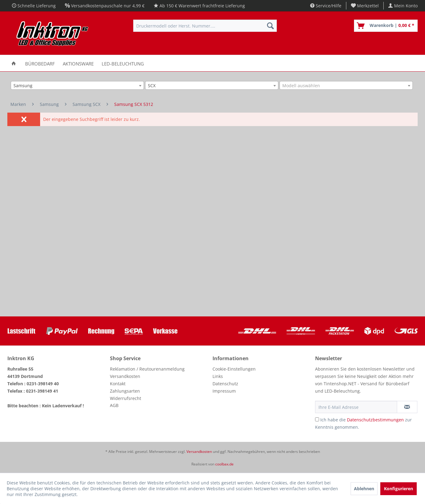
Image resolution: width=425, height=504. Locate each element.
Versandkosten (125, 376)
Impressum (224, 391)
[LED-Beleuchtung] (123, 63)
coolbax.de (224, 464)
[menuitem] (365, 6)
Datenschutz (225, 384)
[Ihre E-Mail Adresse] (356, 407)
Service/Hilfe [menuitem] (326, 6)
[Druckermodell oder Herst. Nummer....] (205, 26)
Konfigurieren (399, 489)
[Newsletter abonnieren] (407, 407)
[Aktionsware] (78, 63)
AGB (114, 405)
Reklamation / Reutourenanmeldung (147, 369)
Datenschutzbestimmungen (375, 420)
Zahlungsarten (125, 391)
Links (218, 376)
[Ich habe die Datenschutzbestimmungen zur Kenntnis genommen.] (317, 419)
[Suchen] (270, 26)
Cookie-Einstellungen (234, 369)
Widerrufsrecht (126, 398)
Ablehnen (364, 489)
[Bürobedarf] (40, 63)
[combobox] (77, 85)
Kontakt (118, 384)
